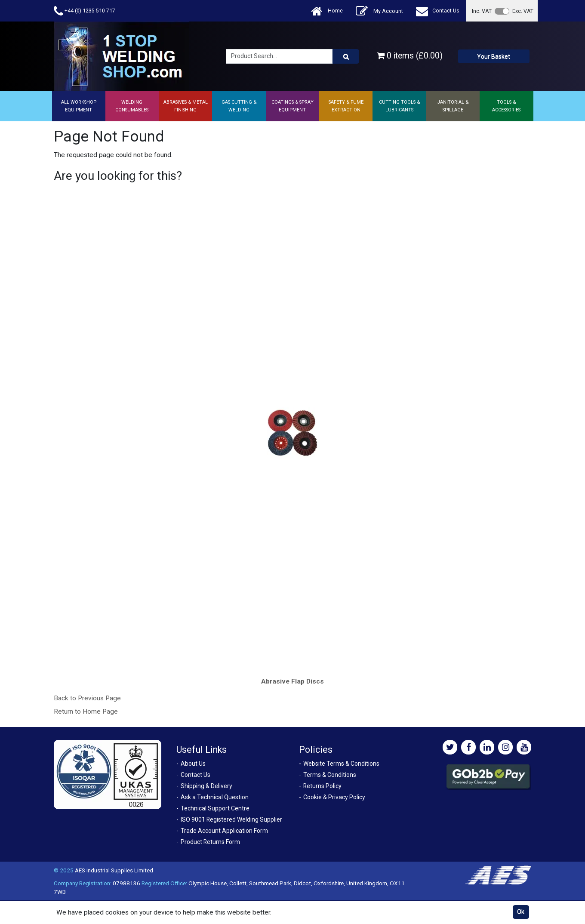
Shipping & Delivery (206, 786)
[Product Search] (346, 56)
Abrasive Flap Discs (292, 681)
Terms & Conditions (330, 775)
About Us (193, 764)
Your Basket (494, 56)
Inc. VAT (482, 11)
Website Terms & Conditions (341, 764)
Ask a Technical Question (215, 797)
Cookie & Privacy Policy (334, 797)
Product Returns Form (210, 842)
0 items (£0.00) (410, 56)
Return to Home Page (86, 711)
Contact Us (438, 11)
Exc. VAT (523, 11)
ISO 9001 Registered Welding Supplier (231, 819)
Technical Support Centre (215, 808)
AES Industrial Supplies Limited (114, 870)
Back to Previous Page (87, 698)
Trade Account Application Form (224, 831)
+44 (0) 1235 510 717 (85, 11)
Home (327, 11)
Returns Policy (322, 786)
